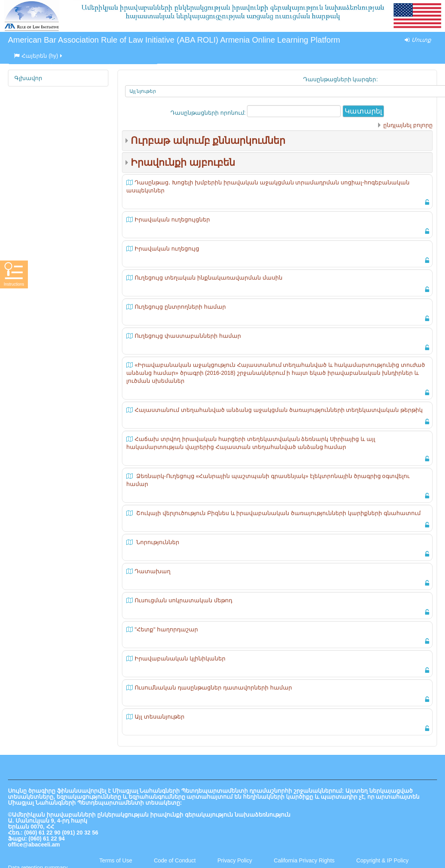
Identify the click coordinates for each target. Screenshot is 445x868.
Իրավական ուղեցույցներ (172, 219)
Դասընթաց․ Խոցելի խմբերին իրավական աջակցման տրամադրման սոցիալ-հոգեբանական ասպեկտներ (268, 186)
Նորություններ (157, 542)
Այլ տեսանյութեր (160, 717)
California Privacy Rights (305, 860)
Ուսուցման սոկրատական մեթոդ (183, 600)
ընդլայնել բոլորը (408, 125)
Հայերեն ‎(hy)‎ (39, 56)
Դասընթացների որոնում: (209, 113)
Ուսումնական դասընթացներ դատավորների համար (213, 688)
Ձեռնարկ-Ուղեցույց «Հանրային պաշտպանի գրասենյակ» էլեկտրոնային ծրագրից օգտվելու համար (268, 480)
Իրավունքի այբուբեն (183, 162)
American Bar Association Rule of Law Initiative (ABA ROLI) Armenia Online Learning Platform (174, 40)
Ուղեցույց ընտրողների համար (180, 307)
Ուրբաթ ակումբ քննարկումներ (208, 140)
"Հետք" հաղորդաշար (166, 629)
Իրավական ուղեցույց (167, 249)
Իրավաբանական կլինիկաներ (180, 658)
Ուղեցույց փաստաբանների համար (188, 336)
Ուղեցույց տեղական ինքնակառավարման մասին (209, 278)
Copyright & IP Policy (382, 860)
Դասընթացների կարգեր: (341, 79)
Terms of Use (116, 860)
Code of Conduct (175, 860)
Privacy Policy (235, 860)
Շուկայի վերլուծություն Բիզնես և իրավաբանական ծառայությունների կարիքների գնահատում (278, 513)
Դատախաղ (153, 571)
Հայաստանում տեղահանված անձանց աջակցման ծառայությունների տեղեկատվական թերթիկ (279, 410)
